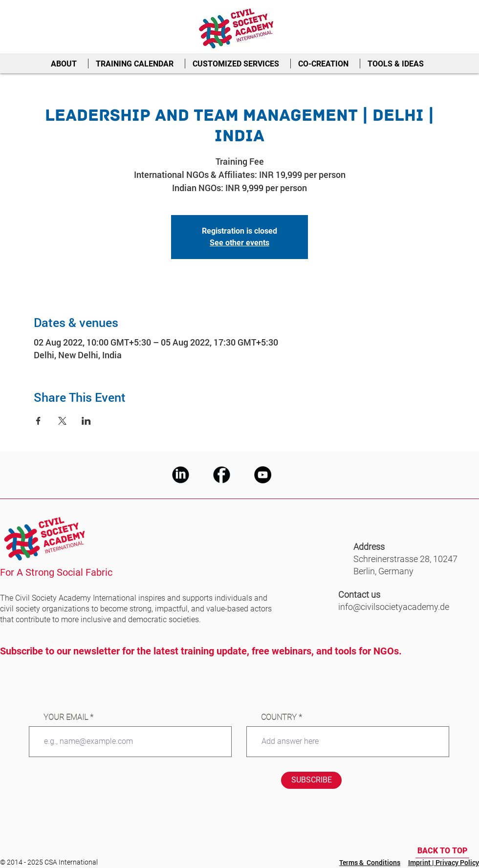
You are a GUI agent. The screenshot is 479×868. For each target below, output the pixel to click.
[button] (66, 64)
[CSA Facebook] (222, 475)
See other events (239, 243)
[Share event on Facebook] (38, 421)
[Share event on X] (62, 421)
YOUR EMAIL (66, 717)
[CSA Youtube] (263, 475)
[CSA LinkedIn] (181, 475)
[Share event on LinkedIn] (86, 421)
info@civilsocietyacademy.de (394, 607)
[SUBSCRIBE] (311, 780)
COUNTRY (279, 717)
